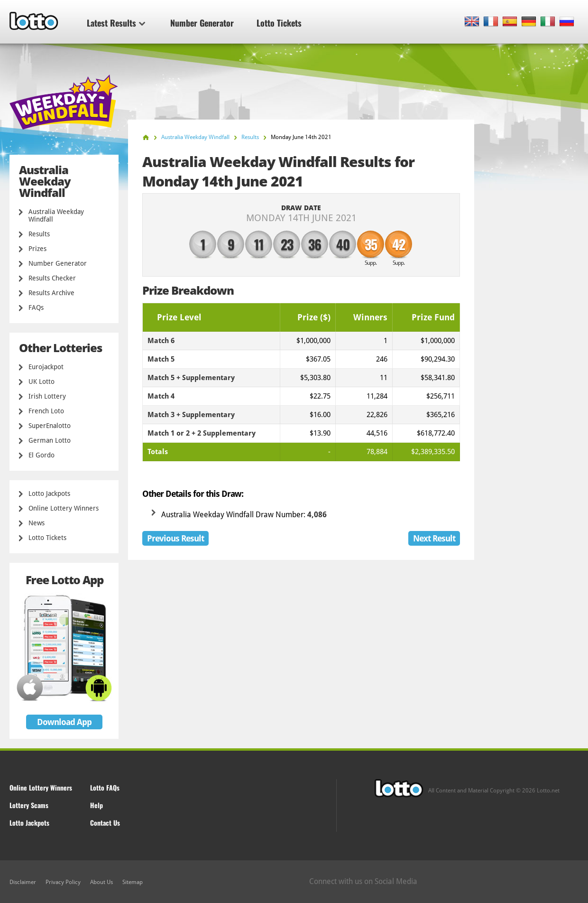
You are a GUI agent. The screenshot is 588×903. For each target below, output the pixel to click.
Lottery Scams (29, 805)
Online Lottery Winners (64, 508)
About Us (101, 882)
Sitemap (133, 882)
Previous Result (175, 538)
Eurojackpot (46, 367)
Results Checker (52, 278)
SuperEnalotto (50, 426)
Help (96, 805)
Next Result (434, 538)
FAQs (36, 307)
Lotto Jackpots (49, 493)
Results (39, 234)
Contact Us (105, 823)
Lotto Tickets (279, 23)
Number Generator (202, 23)
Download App (64, 722)
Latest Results (116, 23)
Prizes (37, 249)
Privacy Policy (63, 882)
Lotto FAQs (105, 787)
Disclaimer (23, 882)
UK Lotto (41, 382)
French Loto (46, 411)
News (37, 523)
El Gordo (41, 455)
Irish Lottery (47, 396)
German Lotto (50, 440)
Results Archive (51, 293)
